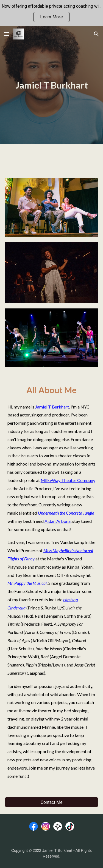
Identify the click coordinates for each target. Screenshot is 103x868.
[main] (52, 85)
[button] (7, 34)
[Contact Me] (52, 802)
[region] (51, 13)
